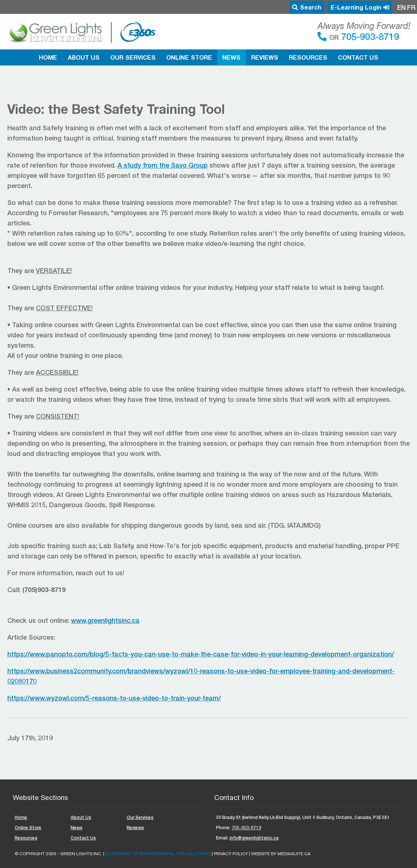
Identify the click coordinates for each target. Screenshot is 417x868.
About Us (84, 57)
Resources (308, 57)
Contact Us (358, 57)
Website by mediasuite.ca (281, 854)
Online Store (189, 57)
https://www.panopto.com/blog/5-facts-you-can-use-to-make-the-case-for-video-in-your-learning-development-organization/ (201, 654)
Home (48, 57)
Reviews (265, 57)
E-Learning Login (360, 7)
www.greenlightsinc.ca (105, 620)
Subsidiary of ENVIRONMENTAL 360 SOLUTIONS (158, 854)
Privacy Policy (231, 854)
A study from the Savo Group (163, 165)
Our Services (133, 57)
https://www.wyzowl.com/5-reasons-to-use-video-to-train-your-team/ (114, 698)
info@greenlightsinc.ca (254, 838)
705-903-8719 (369, 36)
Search (307, 7)
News (231, 57)
